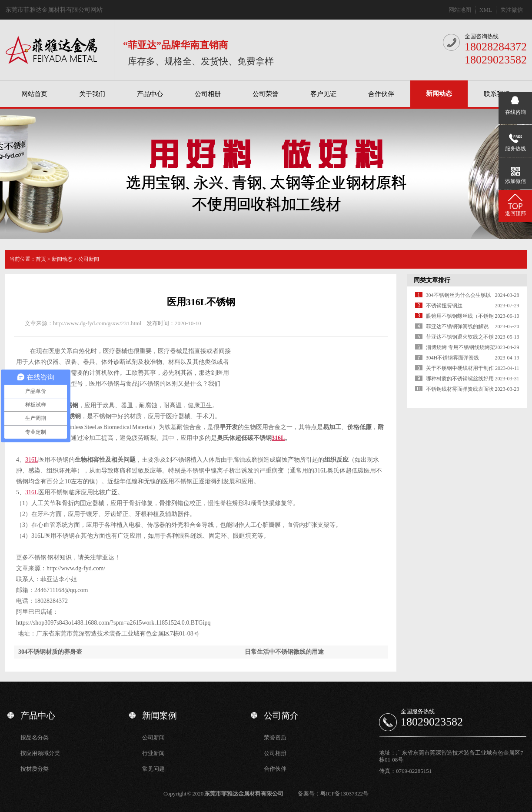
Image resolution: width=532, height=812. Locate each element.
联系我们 (497, 94)
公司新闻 (89, 259)
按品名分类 (35, 737)
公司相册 (208, 94)
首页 (41, 259)
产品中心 (150, 94)
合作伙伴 (381, 94)
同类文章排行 (432, 280)
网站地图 (460, 10)
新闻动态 (439, 93)
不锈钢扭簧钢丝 (444, 306)
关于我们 (92, 94)
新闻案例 (160, 715)
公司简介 (281, 715)
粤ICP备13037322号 (344, 794)
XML (486, 10)
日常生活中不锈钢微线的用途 (284, 652)
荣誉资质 (275, 737)
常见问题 (153, 769)
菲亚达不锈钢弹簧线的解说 (457, 326)
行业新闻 (153, 753)
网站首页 (34, 94)
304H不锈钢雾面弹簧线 (453, 358)
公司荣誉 (266, 94)
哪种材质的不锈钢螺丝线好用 (460, 379)
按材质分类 (35, 769)
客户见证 (323, 94)
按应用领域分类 (40, 753)
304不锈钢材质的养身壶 (50, 652)
